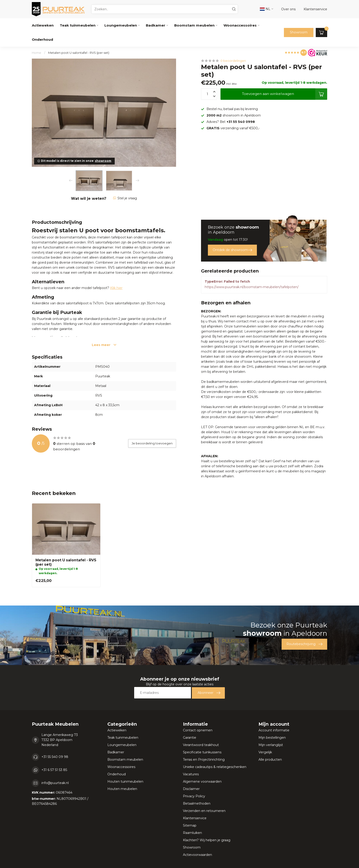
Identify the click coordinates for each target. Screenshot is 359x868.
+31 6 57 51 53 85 (54, 770)
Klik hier (116, 288)
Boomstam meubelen (194, 25)
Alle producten (270, 760)
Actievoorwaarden (197, 855)
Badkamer (156, 25)
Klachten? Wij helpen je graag (207, 840)
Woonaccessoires (240, 25)
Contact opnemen (198, 730)
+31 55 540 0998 (241, 122)
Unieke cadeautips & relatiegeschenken (215, 767)
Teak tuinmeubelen (78, 25)
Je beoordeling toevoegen (152, 443)
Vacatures (191, 774)
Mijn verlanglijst (271, 745)
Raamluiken (192, 833)
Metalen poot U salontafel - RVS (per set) (79, 53)
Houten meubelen (122, 789)
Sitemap (190, 825)
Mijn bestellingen (272, 738)
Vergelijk (265, 752)
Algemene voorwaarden (202, 781)
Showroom (299, 32)
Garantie (190, 738)
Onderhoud (42, 39)
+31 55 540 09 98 (55, 757)
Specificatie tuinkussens (202, 752)
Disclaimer (191, 789)
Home (37, 53)
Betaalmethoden (197, 803)
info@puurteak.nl (55, 783)
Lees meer (104, 345)
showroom (103, 161)
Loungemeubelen (121, 25)
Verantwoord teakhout (201, 745)
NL (265, 9)
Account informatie (274, 730)
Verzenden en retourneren (204, 811)
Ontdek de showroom (232, 250)
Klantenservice (195, 818)
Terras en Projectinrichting (204, 760)
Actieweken (43, 25)
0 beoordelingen (233, 61)
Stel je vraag (125, 198)
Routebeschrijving (304, 644)
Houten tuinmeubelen (125, 781)
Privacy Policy (194, 796)
